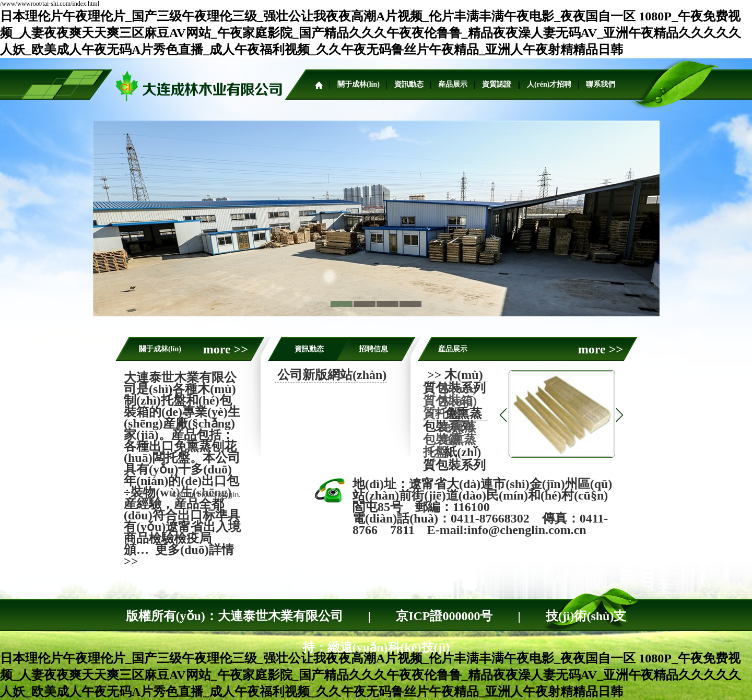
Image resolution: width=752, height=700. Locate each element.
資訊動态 (409, 84)
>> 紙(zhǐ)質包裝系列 (454, 459)
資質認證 (497, 84)
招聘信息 (373, 349)
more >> (226, 349)
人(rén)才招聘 (549, 84)
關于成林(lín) (359, 84)
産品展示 (453, 84)
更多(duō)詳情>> (179, 555)
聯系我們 (601, 84)
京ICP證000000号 (444, 616)
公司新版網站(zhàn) (332, 375)
